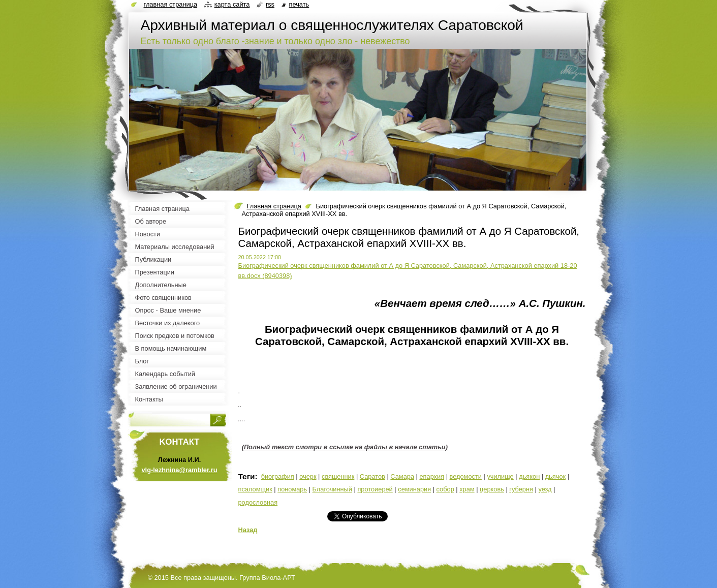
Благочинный (332, 489)
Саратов (372, 476)
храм (467, 489)
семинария (414, 489)
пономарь (292, 489)
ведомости (466, 476)
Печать (299, 4)
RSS (270, 4)
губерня (521, 489)
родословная (258, 502)
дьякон (529, 476)
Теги (247, 476)
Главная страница (274, 206)
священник (338, 476)
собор (445, 489)
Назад (248, 530)
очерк (308, 476)
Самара (402, 476)
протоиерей (375, 489)
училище (500, 476)
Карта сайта (232, 4)
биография (278, 476)
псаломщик (255, 489)
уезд (545, 489)
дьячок (555, 476)
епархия (432, 476)
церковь (492, 489)
